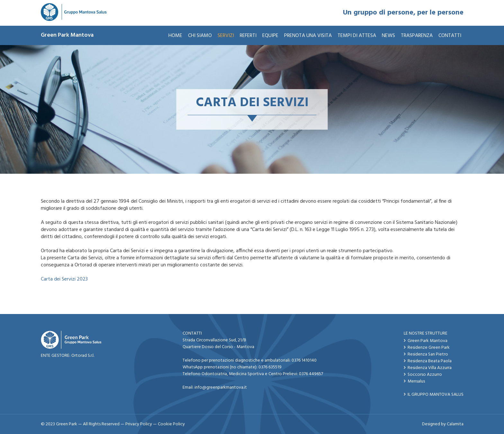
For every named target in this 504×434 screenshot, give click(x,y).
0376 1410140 (304, 360)
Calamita (455, 424)
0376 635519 (270, 367)
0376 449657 (311, 374)
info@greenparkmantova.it (221, 388)
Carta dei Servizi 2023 (64, 279)
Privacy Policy (139, 424)
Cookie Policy (171, 424)
